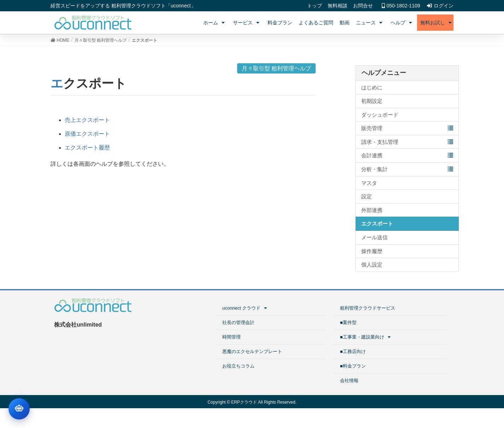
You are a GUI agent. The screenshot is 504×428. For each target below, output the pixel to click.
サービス (247, 23)
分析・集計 (374, 169)
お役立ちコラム (238, 366)
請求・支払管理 (380, 142)
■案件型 (348, 323)
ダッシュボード (380, 115)
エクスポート (377, 224)
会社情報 (349, 380)
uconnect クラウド (245, 308)
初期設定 (372, 101)
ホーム (215, 23)
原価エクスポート (87, 134)
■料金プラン (353, 366)
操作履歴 (372, 251)
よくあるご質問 (316, 23)
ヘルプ (402, 23)
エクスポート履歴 (87, 148)
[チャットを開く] (19, 409)
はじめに (372, 87)
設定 (367, 196)
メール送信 (374, 237)
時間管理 (232, 337)
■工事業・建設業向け (366, 337)
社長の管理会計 (238, 323)
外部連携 (372, 210)
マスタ (369, 183)
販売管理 (372, 128)
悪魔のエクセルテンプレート (252, 351)
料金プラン (280, 23)
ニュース (370, 23)
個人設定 (372, 265)
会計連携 (372, 155)
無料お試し (437, 23)
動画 (345, 23)
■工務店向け (353, 351)
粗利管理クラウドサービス (368, 308)
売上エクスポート (87, 120)
